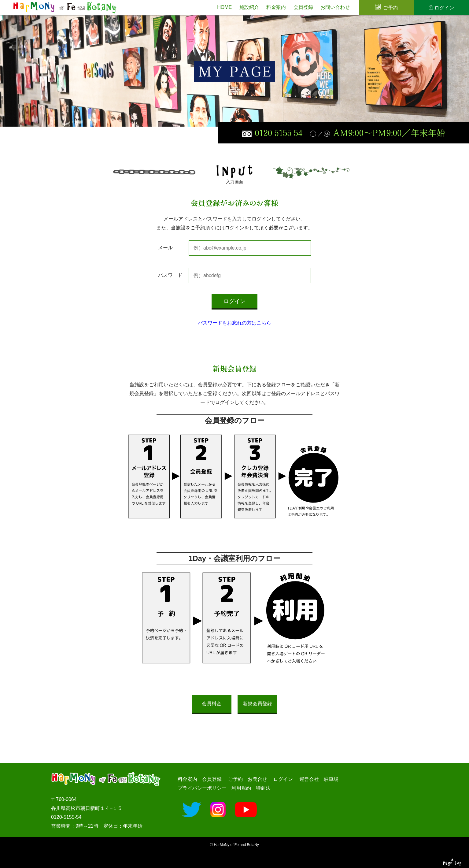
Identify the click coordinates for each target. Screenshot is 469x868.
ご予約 (390, 8)
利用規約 (241, 788)
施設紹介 (249, 7)
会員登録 (303, 7)
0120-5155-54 (279, 132)
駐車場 (331, 779)
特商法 (263, 788)
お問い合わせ (335, 7)
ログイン (444, 8)
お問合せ (257, 779)
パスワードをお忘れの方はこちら (234, 323)
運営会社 (309, 779)
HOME (224, 7)
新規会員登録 (257, 704)
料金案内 (276, 7)
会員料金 (212, 704)
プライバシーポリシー (202, 788)
